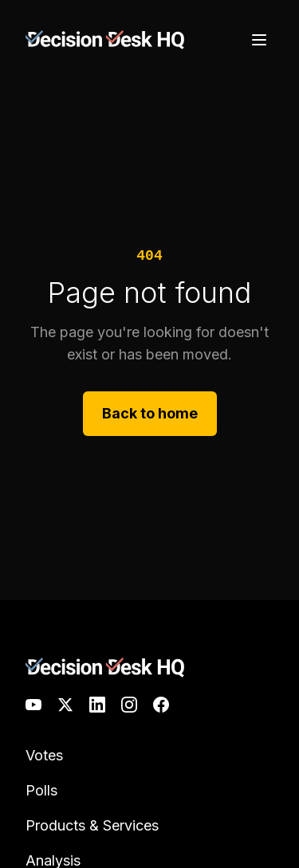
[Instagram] (129, 705)
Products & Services (92, 825)
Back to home (150, 413)
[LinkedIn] (97, 705)
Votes (44, 755)
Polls (41, 790)
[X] (65, 705)
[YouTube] (33, 705)
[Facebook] (161, 705)
